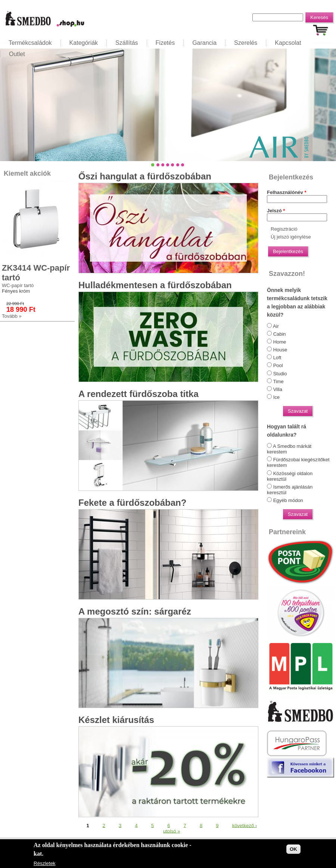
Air (276, 326)
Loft (277, 358)
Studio (280, 374)
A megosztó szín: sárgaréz (135, 611)
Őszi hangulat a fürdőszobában (145, 176)
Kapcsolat (288, 43)
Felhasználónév (287, 192)
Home (280, 342)
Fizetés (165, 43)
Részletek (45, 863)
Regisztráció (284, 229)
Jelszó (276, 211)
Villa (278, 389)
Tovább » (12, 316)
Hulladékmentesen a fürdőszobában (155, 285)
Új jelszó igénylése (291, 237)
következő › (245, 825)
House (280, 350)
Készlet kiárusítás (116, 720)
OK (293, 849)
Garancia (204, 43)
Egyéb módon (288, 500)
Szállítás (127, 43)
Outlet (17, 54)
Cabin (280, 334)
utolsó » (172, 831)
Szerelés (246, 43)
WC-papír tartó (18, 285)
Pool (278, 365)
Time (278, 381)
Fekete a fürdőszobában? (132, 503)
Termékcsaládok (30, 43)
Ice (276, 397)
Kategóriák (84, 43)
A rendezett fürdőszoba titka (139, 394)
